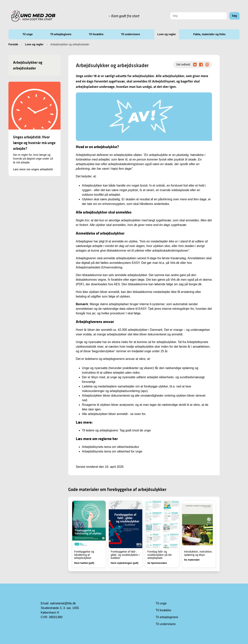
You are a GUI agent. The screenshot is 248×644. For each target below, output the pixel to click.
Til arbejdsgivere (61, 34)
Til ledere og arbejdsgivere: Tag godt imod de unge (116, 430)
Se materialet (192, 560)
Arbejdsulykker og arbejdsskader (28, 65)
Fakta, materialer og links (209, 34)
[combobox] (198, 16)
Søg (234, 16)
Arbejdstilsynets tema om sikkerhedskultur (111, 447)
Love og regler (167, 34)
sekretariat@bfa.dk (63, 603)
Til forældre (96, 34)
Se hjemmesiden (157, 563)
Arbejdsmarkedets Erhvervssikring (99, 267)
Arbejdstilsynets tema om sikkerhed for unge (112, 451)
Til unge (27, 34)
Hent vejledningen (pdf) (124, 563)
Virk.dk (175, 263)
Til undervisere (131, 34)
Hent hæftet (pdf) (84, 563)
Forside (13, 44)
